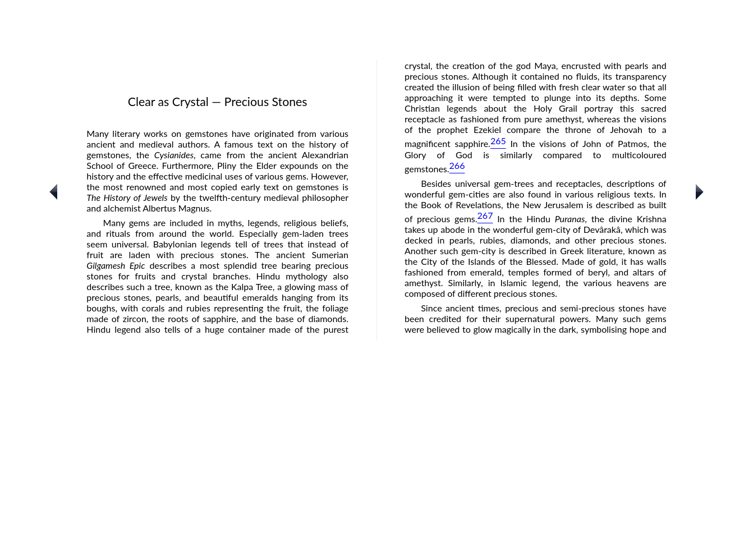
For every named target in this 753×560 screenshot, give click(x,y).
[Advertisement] (377, 480)
